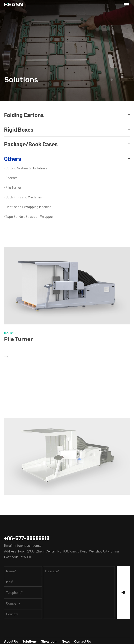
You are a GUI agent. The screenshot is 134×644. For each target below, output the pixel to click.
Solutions (30, 641)
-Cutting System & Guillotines (26, 168)
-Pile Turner (13, 187)
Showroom (49, 641)
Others (13, 158)
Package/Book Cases (31, 144)
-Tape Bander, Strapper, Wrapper (29, 216)
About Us (11, 641)
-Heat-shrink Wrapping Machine (28, 207)
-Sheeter (11, 178)
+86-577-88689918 (27, 538)
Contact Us (83, 641)
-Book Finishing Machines (23, 197)
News (66, 641)
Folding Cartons (24, 115)
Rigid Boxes (19, 129)
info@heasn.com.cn (29, 545)
